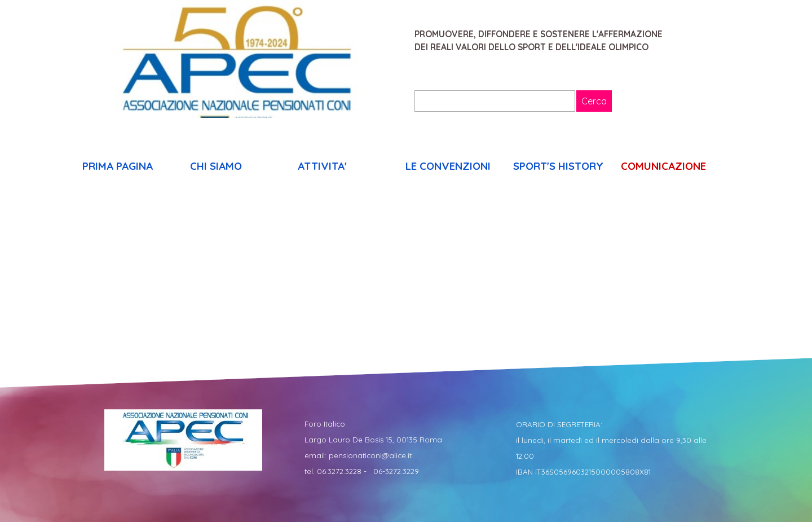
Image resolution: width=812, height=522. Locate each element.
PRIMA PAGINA (118, 166)
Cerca (594, 101)
